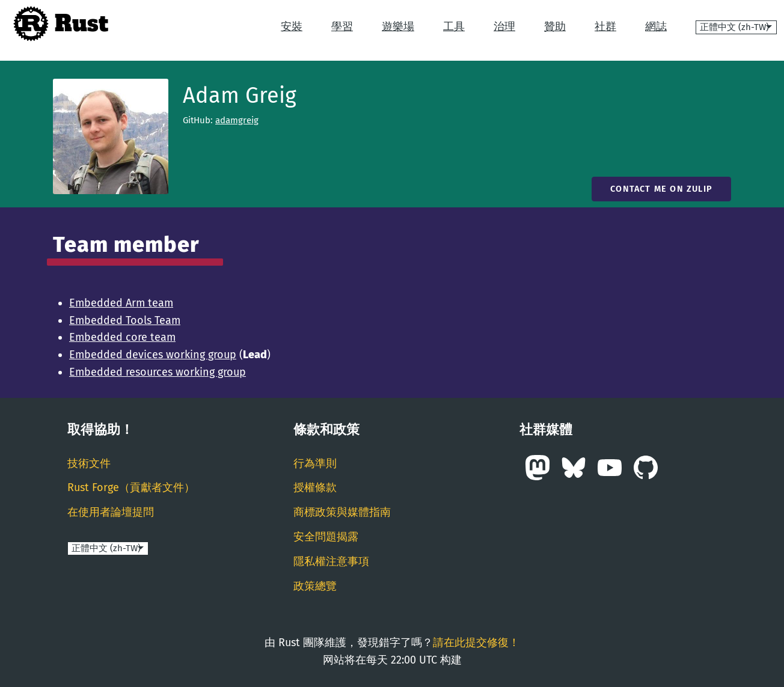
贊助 (555, 26)
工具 (454, 26)
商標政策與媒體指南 (342, 512)
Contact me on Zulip (661, 189)
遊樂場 (398, 26)
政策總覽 (315, 586)
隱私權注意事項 (331, 561)
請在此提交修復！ (476, 643)
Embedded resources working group (158, 372)
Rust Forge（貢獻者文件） (131, 487)
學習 (342, 26)
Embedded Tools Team (125, 320)
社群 (605, 26)
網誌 (656, 26)
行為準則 (315, 463)
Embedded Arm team (121, 303)
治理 (504, 26)
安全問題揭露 (326, 537)
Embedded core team (122, 337)
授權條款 (315, 487)
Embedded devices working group (153, 355)
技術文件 (89, 463)
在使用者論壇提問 (111, 512)
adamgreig (237, 120)
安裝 (292, 26)
